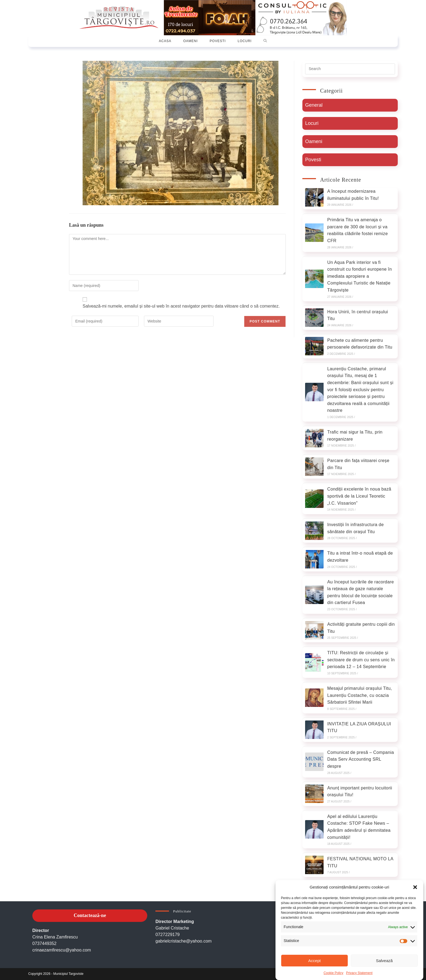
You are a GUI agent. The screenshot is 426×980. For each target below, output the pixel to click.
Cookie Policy (333, 973)
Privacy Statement (359, 973)
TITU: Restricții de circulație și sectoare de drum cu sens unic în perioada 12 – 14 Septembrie (361, 660)
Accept (315, 961)
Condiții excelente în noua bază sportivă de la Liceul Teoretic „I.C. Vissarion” (359, 496)
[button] (415, 887)
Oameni (314, 141)
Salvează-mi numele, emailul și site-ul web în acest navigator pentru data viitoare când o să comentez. (181, 306)
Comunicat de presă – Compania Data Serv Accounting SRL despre (361, 759)
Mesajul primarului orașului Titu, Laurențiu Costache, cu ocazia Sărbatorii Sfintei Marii (359, 695)
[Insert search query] (350, 69)
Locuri (312, 123)
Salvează (384, 961)
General (314, 105)
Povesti (313, 160)
